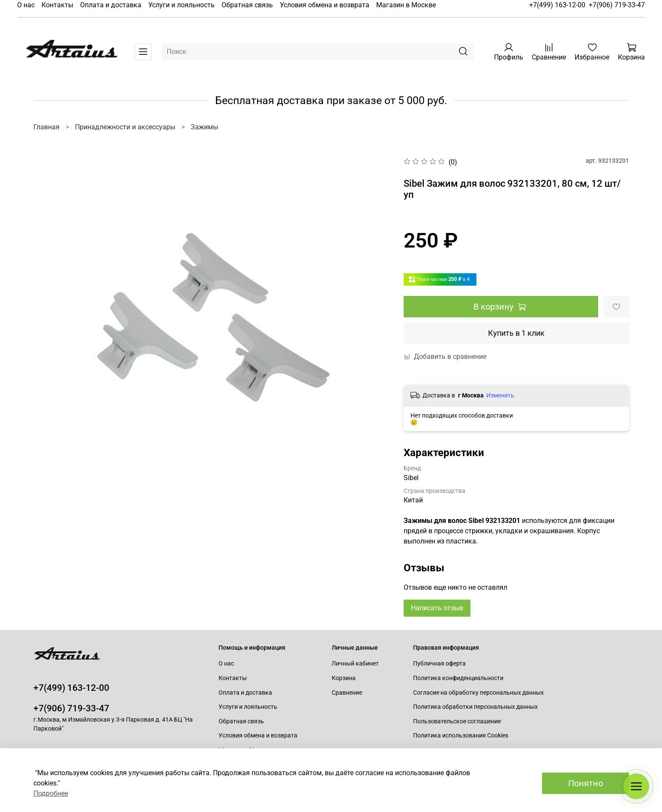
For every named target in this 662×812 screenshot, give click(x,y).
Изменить (500, 395)
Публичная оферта (439, 664)
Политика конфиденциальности (458, 678)
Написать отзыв (437, 608)
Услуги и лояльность (181, 5)
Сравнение (347, 693)
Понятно (586, 783)
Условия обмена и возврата (325, 5)
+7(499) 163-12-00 (557, 5)
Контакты (57, 5)
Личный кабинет (355, 664)
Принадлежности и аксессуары (125, 127)
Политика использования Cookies (461, 736)
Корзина (344, 678)
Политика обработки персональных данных (475, 707)
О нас (26, 5)
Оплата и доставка (111, 5)
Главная (46, 127)
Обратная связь (247, 5)
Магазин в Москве (406, 5)
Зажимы (204, 127)
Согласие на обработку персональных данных (478, 693)
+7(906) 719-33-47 (617, 5)
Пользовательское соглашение (457, 721)
